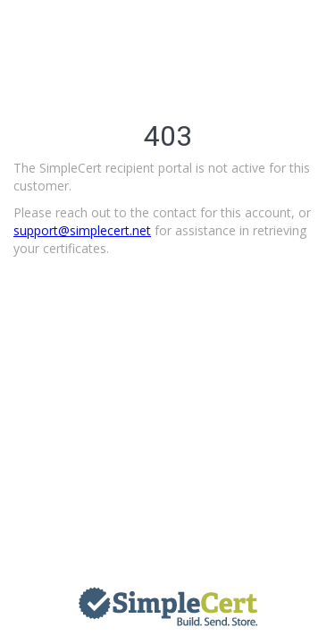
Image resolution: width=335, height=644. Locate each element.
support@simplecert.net (82, 230)
